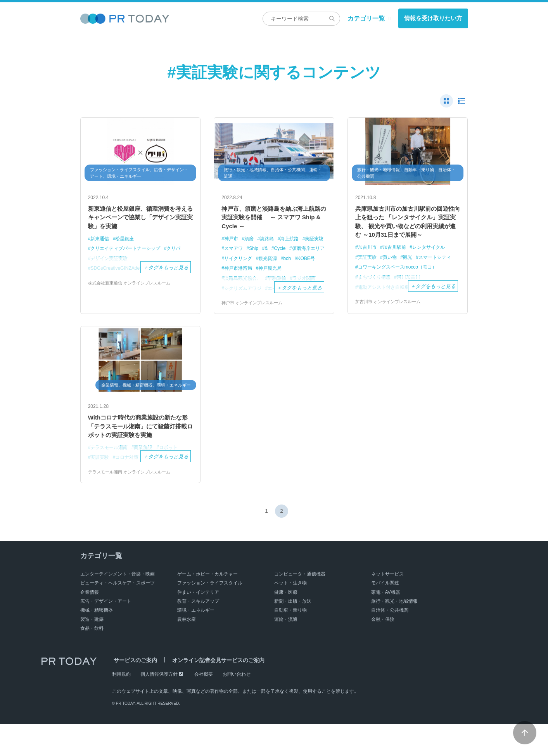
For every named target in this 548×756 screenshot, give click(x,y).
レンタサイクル (434, 264)
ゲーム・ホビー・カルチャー (207, 606)
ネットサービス (387, 606)
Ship (283, 254)
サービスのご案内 (134, 693)
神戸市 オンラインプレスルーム (255, 318)
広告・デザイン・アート (106, 633)
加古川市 (368, 264)
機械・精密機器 (97, 643)
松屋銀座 (128, 244)
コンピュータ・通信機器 (300, 606)
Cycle (310, 254)
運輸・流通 (286, 652)
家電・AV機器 (386, 624)
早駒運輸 (313, 283)
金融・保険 (383, 652)
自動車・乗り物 (290, 643)
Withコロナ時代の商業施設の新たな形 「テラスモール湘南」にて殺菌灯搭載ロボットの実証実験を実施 (140, 450)
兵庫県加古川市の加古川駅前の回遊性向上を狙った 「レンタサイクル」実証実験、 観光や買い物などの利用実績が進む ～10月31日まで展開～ (408, 231)
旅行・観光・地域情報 (394, 633)
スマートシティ (440, 275)
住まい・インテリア (198, 624)
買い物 (392, 275)
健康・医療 (286, 624)
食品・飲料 (92, 661)
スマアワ (261, 254)
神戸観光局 (237, 283)
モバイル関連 (385, 615)
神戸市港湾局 (280, 273)
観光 (411, 275)
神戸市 (232, 244)
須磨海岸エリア (242, 263)
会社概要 (204, 706)
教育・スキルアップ (198, 633)
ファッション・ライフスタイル (210, 615)
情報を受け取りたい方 (433, 18)
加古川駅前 (397, 264)
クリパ (181, 254)
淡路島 (270, 244)
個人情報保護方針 (159, 706)
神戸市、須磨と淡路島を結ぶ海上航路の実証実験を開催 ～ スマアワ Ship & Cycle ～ (274, 220)
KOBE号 (249, 273)
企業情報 (90, 624)
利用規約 (121, 706)
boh (229, 273)
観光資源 (313, 263)
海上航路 (294, 244)
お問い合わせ (237, 706)
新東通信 (101, 244)
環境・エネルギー (196, 643)
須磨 (251, 244)
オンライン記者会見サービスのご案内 (213, 693)
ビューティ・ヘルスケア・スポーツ (118, 615)
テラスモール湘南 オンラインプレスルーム (133, 504)
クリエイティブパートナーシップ (129, 254)
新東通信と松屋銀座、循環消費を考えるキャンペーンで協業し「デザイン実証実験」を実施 (140, 220)
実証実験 (235, 254)
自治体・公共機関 (390, 643)
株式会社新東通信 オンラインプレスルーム (133, 288)
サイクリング (281, 263)
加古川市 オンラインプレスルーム (391, 319)
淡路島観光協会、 (276, 283)
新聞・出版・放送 (293, 633)
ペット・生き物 (290, 615)
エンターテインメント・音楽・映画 (118, 606)
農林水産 (187, 652)
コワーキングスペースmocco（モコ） (401, 284)
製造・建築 (92, 652)
